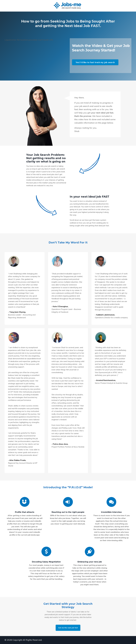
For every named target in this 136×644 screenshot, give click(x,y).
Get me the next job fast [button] (68, 628)
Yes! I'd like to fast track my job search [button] (95, 62)
